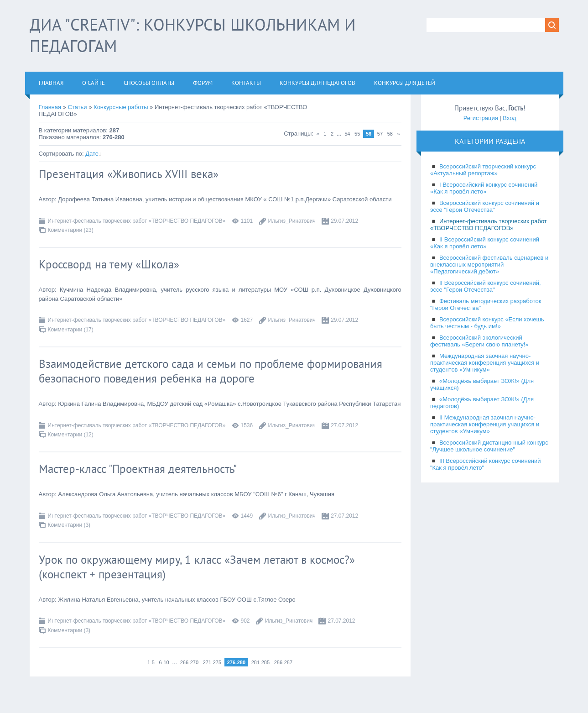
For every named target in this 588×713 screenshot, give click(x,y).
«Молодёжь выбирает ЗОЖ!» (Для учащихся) (482, 384)
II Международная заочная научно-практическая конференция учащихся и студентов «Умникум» (485, 424)
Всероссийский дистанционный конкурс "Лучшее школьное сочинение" (489, 446)
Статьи (77, 107)
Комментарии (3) (69, 525)
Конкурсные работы (121, 107)
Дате (92, 154)
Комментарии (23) (71, 230)
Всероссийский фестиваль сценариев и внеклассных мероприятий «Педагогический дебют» (489, 265)
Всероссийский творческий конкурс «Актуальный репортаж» (483, 170)
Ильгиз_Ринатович (292, 221)
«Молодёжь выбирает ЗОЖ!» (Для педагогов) (482, 403)
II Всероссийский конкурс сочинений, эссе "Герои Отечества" (486, 286)
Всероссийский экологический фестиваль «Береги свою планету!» (479, 341)
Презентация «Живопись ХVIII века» (129, 174)
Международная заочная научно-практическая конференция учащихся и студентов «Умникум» (485, 363)
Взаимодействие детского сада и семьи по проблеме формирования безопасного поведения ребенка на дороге (211, 371)
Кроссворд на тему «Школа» (109, 264)
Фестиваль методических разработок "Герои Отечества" (486, 304)
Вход (509, 118)
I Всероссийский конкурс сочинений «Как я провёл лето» (484, 188)
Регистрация (481, 118)
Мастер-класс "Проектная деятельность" (138, 469)
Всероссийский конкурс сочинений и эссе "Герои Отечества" (485, 206)
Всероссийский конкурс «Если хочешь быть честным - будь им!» (487, 323)
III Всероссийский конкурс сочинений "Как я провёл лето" (486, 464)
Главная (50, 107)
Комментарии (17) (71, 330)
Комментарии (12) (71, 435)
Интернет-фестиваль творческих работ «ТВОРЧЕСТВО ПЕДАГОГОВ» (137, 221)
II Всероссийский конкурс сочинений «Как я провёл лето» (485, 243)
